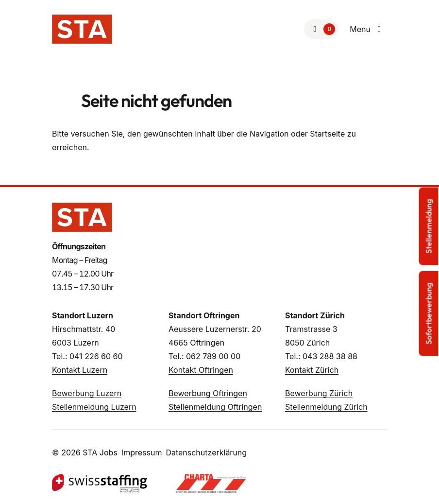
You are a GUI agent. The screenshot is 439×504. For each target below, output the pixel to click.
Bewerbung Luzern (87, 393)
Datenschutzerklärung (206, 452)
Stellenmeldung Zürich (326, 407)
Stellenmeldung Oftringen (215, 407)
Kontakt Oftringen (201, 370)
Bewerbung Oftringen (208, 393)
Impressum (142, 452)
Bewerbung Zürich (319, 393)
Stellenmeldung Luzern (94, 407)
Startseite (327, 134)
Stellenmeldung (429, 226)
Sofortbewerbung (429, 313)
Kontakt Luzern (80, 370)
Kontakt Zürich (312, 370)
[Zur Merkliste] (321, 29)
